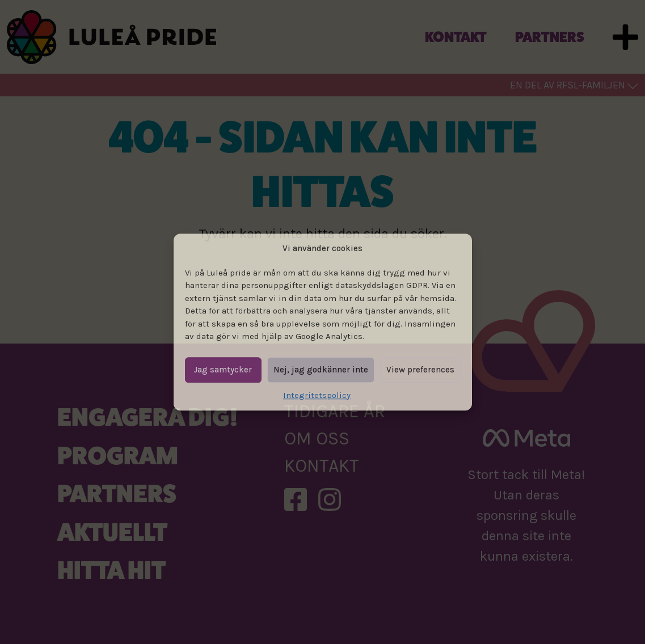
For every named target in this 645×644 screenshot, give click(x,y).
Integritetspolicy (317, 395)
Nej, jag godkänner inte (321, 370)
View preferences (420, 370)
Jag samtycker (223, 370)
